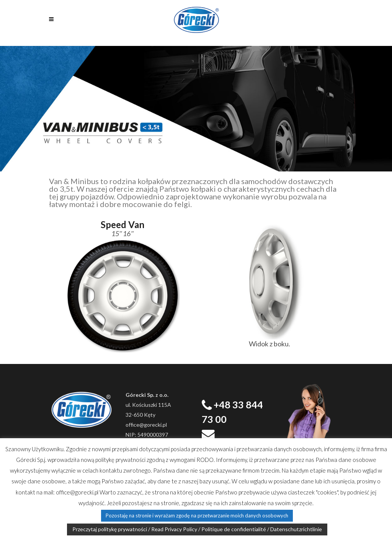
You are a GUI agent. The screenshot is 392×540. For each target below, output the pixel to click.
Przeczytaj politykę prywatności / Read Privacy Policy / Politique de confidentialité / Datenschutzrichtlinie (197, 529)
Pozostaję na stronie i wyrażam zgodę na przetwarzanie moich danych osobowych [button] (197, 516)
